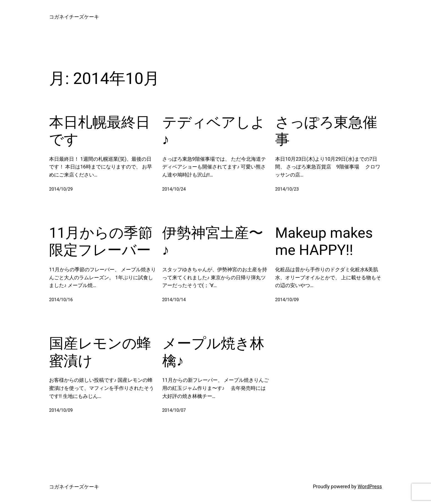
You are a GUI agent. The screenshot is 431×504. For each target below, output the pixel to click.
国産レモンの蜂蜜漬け (100, 352)
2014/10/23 (287, 189)
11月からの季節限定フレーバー (101, 241)
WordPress (370, 486)
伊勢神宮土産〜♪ (213, 241)
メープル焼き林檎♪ (213, 352)
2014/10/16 (61, 300)
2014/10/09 (287, 300)
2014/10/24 (174, 189)
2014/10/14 (174, 300)
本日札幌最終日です (100, 131)
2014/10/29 (61, 189)
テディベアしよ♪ (214, 131)
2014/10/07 (174, 410)
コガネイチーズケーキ (74, 17)
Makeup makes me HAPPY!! (324, 241)
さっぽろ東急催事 (326, 131)
